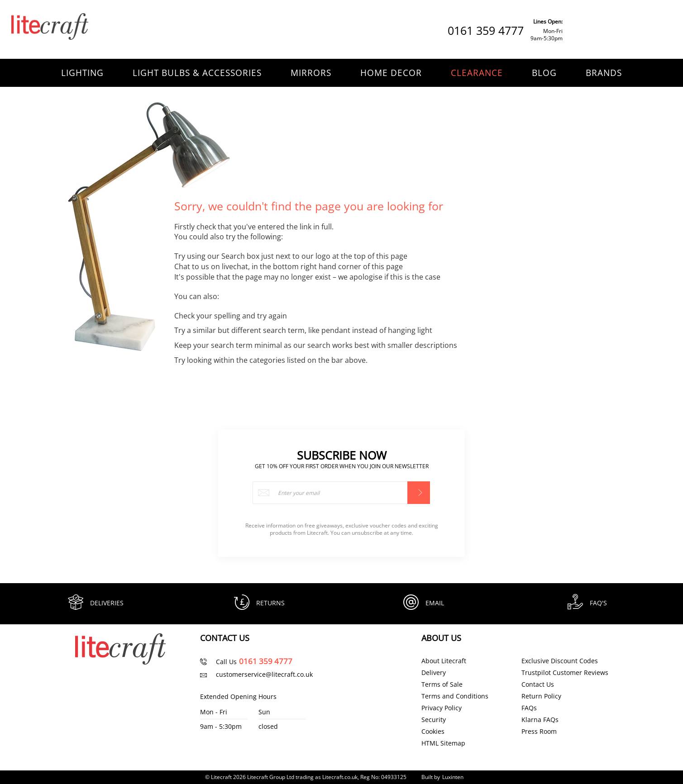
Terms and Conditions (455, 696)
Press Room (539, 732)
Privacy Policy (442, 708)
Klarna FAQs (540, 720)
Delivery (434, 673)
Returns (272, 603)
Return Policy (541, 696)
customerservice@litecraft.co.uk (264, 674)
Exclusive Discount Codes (560, 661)
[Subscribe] (419, 490)
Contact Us (538, 684)
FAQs (529, 708)
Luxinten (453, 777)
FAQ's (600, 603)
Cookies (433, 732)
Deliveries (108, 603)
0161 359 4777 (486, 30)
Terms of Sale (442, 684)
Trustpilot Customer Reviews (565, 673)
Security (434, 720)
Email (436, 603)
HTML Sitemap (443, 743)
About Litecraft (444, 661)
